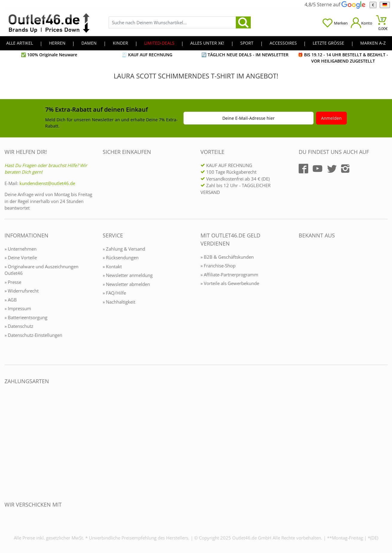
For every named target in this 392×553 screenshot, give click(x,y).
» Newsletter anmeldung (128, 275)
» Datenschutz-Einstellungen (33, 335)
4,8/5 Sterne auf (335, 4)
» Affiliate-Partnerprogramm (229, 275)
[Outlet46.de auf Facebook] (303, 169)
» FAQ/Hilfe (114, 293)
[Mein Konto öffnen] (361, 23)
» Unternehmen (20, 249)
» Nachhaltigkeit (119, 302)
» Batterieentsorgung (26, 317)
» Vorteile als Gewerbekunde (230, 283)
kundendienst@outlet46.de (47, 183)
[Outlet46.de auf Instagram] (345, 169)
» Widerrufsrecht (22, 291)
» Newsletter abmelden (126, 284)
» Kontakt (112, 266)
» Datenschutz (19, 326)
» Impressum (18, 308)
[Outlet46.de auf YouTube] (317, 169)
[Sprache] (385, 5)
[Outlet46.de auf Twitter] (332, 169)
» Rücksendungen (121, 257)
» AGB (11, 300)
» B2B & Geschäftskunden (227, 257)
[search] (243, 22)
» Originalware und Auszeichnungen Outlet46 (41, 270)
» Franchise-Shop (218, 266)
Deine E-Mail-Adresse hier (249, 118)
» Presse (13, 282)
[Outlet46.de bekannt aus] (303, 300)
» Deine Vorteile (21, 257)
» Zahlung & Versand (124, 249)
